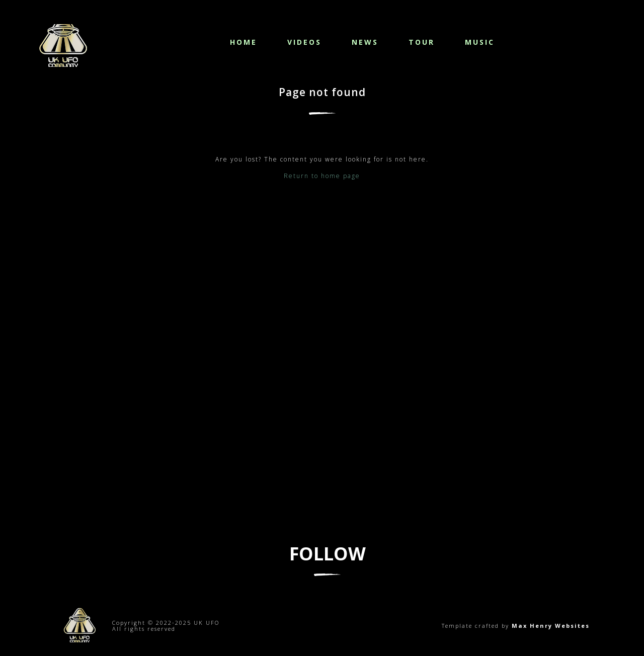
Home (244, 42)
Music (480, 42)
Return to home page (322, 176)
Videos (304, 42)
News (365, 42)
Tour (422, 42)
